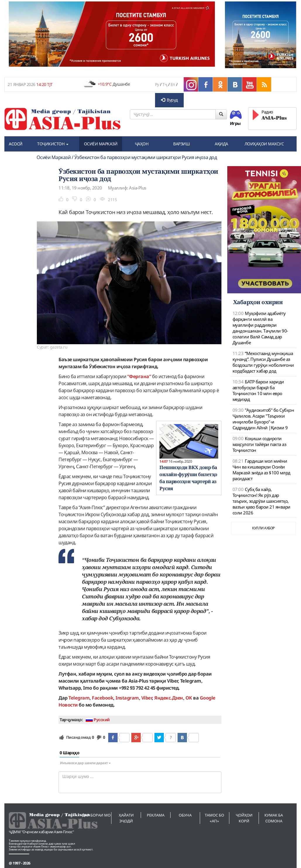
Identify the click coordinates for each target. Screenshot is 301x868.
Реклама (156, 815)
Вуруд (169, 100)
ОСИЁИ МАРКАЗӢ (101, 144)
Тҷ (165, 84)
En (173, 84)
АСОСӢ (16, 144)
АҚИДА (221, 144)
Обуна (185, 815)
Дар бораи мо (96, 815)
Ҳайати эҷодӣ (126, 818)
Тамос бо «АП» (214, 818)
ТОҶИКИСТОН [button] (53, 144)
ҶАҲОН (142, 144)
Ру (157, 84)
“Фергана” (139, 376)
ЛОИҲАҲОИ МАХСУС (264, 144)
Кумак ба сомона (274, 818)
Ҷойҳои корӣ (244, 818)
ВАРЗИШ (182, 144)
